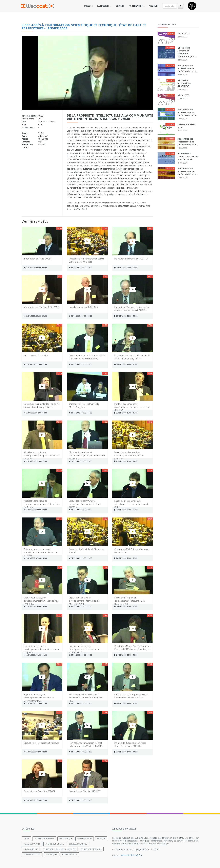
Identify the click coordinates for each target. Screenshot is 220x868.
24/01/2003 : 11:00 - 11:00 (35, 655)
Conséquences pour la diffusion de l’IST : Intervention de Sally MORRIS (133, 357)
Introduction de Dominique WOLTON (131, 259)
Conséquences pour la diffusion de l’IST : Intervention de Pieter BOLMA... (87, 357)
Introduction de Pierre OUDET (38, 259)
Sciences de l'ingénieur (91, 849)
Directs (88, 6)
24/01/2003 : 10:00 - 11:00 (81, 607)
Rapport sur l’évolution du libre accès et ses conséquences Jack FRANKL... (132, 309)
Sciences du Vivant (32, 854)
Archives (154, 6)
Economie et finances (44, 838)
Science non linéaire (55, 844)
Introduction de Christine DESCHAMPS (42, 307)
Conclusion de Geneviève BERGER (39, 791)
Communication (70, 854)
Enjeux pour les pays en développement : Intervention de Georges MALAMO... (39, 696)
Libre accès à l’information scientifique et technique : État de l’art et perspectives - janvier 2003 (84, 27)
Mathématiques (85, 838)
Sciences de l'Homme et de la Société (59, 849)
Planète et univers (32, 844)
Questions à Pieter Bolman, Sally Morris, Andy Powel (84, 405)
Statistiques (51, 854)
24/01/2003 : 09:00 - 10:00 (35, 558)
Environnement (31, 849)
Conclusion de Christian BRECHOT (85, 791)
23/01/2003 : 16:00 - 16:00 (35, 510)
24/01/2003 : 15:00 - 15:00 (35, 800)
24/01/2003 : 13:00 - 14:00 (126, 703)
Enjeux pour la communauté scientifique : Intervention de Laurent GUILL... (131, 502)
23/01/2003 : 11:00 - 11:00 (35, 364)
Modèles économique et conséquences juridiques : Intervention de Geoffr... (42, 454)
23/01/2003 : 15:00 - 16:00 (81, 461)
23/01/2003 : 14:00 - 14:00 (35, 413)
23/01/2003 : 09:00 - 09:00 (35, 268)
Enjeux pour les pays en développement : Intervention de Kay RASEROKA (41, 599)
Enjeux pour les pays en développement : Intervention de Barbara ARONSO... (84, 648)
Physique (101, 838)
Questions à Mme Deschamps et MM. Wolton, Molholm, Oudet (87, 260)
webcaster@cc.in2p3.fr (132, 855)
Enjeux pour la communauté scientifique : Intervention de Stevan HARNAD (40, 551)
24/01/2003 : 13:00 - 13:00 (81, 703)
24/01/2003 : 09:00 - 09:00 (81, 510)
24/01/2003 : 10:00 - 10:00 (81, 558)
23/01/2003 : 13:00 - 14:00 (126, 364)
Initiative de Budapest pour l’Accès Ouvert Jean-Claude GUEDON (130, 744)
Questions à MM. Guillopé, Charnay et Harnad (86, 551)
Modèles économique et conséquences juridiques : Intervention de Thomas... (42, 502)
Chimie (26, 838)
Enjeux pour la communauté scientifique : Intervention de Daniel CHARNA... (85, 502)
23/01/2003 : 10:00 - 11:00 (126, 316)
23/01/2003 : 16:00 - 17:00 (126, 461)
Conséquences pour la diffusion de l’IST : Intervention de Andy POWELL (42, 405)
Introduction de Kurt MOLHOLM (84, 307)
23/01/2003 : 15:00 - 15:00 (126, 413)
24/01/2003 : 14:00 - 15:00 (35, 752)
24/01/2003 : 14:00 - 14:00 (81, 752)
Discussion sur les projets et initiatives (42, 743)
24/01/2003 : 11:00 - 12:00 (126, 655)
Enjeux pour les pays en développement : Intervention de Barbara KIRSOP (130, 599)
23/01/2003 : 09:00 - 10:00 (81, 268)
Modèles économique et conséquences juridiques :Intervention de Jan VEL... (132, 405)
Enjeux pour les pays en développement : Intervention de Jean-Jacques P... (42, 648)
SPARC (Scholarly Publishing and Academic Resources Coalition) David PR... (86, 696)
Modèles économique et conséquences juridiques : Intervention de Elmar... (87, 454)
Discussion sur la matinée (36, 355)
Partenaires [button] (137, 6)
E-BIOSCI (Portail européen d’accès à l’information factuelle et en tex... (131, 696)
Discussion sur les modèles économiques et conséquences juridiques (129, 454)
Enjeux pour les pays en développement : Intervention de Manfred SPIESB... (84, 599)
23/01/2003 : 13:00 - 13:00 (81, 364)
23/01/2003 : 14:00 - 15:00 (81, 413)
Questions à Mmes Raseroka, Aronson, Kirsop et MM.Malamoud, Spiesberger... (133, 648)
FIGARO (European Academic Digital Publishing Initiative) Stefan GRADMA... (86, 744)
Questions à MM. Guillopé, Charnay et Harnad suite (132, 551)
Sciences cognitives (78, 844)
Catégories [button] (104, 6)
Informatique (66, 838)
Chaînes (120, 6)
